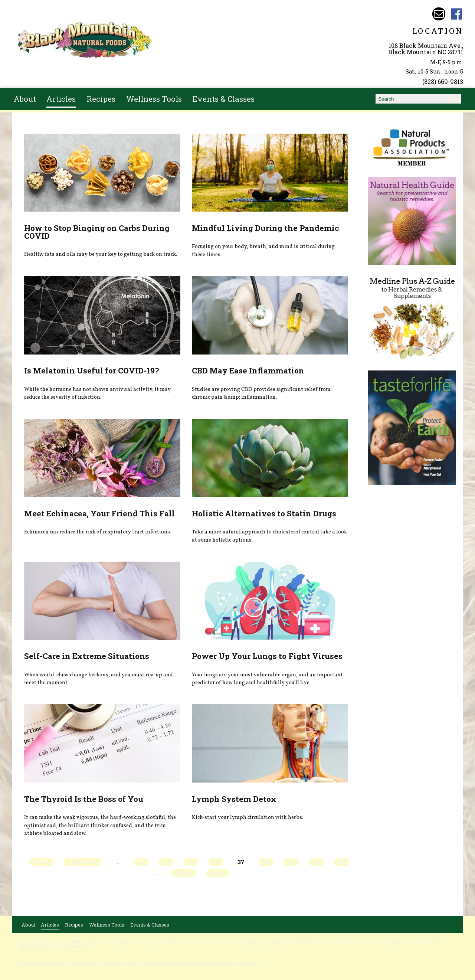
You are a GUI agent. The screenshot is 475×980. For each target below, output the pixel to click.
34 (166, 862)
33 (141, 862)
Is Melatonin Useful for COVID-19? (91, 370)
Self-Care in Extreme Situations (87, 656)
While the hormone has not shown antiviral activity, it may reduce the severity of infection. (97, 393)
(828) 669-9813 (443, 81)
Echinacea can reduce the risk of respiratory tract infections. (98, 532)
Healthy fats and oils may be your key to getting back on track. (101, 254)
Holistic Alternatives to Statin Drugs (264, 513)
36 (216, 862)
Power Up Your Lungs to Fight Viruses (267, 656)
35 (191, 862)
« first (42, 862)
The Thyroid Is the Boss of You (84, 799)
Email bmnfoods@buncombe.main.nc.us (439, 14)
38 (266, 862)
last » (218, 873)
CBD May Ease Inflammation (248, 370)
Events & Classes (224, 99)
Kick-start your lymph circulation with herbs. (248, 817)
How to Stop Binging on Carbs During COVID (97, 232)
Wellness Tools (154, 99)
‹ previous (83, 862)
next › (184, 873)
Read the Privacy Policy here (232, 963)
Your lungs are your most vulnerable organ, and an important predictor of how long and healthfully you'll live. (267, 679)
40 (316, 862)
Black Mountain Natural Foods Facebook (457, 14)
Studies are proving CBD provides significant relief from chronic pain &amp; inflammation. (261, 393)
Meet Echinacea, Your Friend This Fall (99, 513)
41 (341, 862)
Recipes (101, 99)
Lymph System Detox (234, 799)
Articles (61, 99)
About (25, 99)
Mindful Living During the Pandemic (265, 228)
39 (291, 862)
